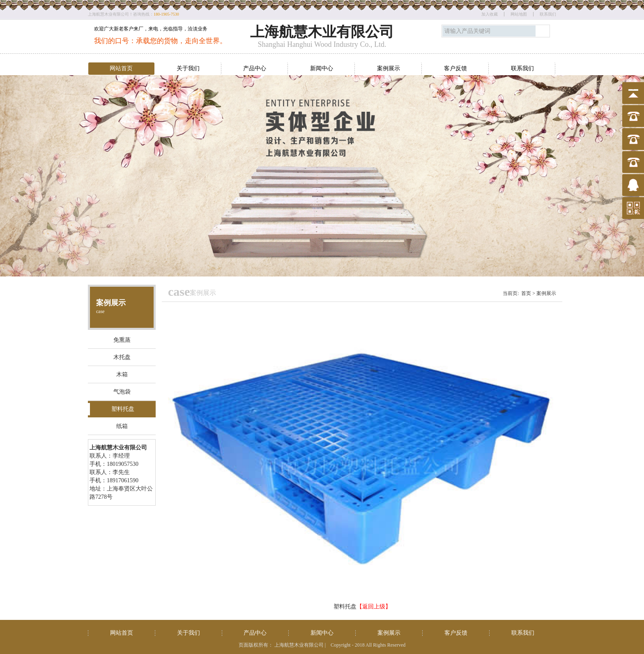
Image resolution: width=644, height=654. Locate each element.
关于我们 (188, 68)
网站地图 (519, 14)
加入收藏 (490, 14)
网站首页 (121, 68)
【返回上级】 (374, 607)
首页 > (528, 293)
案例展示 (389, 68)
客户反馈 (455, 68)
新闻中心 (322, 68)
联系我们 (548, 14)
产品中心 (255, 68)
